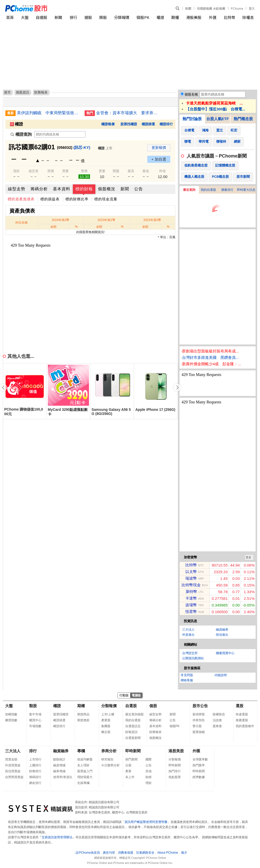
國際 (149, 759)
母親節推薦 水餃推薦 (211, 8)
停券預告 (199, 720)
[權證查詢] (60, 134)
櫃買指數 (11, 720)
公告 (139, 189)
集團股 (106, 726)
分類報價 (122, 17)
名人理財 (83, 765)
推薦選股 (242, 720)
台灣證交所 (190, 653)
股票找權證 (129, 124)
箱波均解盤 (85, 759)
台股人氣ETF (218, 119)
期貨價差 (83, 720)
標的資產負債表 (21, 199)
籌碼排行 (35, 777)
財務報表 (155, 732)
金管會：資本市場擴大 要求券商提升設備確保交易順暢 (128, 113)
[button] (177, 388)
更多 (248, 557)
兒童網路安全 (145, 853)
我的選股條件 (245, 726)
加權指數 (11, 714)
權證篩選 (148, 124)
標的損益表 (50, 199)
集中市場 (35, 714)
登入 (252, 8)
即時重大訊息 (246, 190)
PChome (237, 8)
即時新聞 (133, 751)
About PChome (168, 853)
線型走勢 (17, 189)
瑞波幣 (191, 578)
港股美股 (194, 17)
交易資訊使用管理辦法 (57, 837)
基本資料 (62, 189)
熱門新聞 (131, 759)
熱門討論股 (192, 119)
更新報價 (159, 148)
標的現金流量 (106, 199)
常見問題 (187, 675)
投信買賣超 (13, 771)
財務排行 (35, 771)
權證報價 (108, 124)
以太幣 (191, 572)
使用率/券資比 (63, 777)
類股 (103, 17)
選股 (88, 17)
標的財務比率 (77, 199)
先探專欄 (83, 783)
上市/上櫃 (108, 714)
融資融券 (222, 630)
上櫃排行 (35, 765)
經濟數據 (199, 777)
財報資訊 (131, 732)
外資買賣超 (13, 765)
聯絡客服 (187, 680)
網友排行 (35, 783)
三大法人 (188, 630)
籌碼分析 (39, 189)
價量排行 (227, 190)
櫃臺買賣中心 (225, 653)
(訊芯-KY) (82, 147)
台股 (128, 765)
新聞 (188, 8)
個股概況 (107, 189)
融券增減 (59, 771)
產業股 (106, 720)
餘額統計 (59, 759)
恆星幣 (191, 611)
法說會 (217, 720)
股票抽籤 (199, 732)
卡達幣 (191, 598)
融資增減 (59, 765)
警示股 (197, 726)
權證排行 (166, 124)
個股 (153, 706)
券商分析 (109, 751)
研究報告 (107, 759)
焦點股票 (175, 777)
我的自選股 (208, 190)
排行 (73, 17)
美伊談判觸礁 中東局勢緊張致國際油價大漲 (49, 113)
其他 (149, 771)
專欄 (81, 751)
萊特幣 (191, 592)
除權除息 (219, 714)
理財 (149, 783)
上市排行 (35, 759)
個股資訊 (22, 92)
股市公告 (200, 706)
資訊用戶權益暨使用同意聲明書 (146, 822)
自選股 (42, 17)
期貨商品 (83, 714)
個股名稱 (191, 94)
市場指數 (35, 726)
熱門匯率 (199, 765)
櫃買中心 (35, 720)
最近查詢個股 (134, 714)
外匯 (213, 17)
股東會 (217, 726)
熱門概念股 (243, 119)
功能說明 (221, 675)
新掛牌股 (199, 714)
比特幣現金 (191, 585)
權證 (160, 17)
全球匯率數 (200, 759)
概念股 (106, 732)
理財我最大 (85, 777)
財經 (149, 777)
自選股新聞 (133, 738)
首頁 (10, 17)
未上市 (130, 777)
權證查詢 (21, 134)
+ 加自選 (159, 159)
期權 (175, 17)
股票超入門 (85, 771)
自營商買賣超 (14, 777)
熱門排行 (175, 771)
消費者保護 (126, 853)
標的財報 (84, 189)
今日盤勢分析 (110, 765)
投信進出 (222, 635)
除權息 (248, 17)
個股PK (143, 17)
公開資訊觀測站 (193, 658)
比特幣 (229, 17)
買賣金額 (11, 759)
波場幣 (191, 605)
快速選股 (242, 714)
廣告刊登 (109, 853)
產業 (128, 771)
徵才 (184, 853)
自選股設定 (133, 726)
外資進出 (188, 635)
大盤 (25, 17)
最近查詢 (189, 190)
